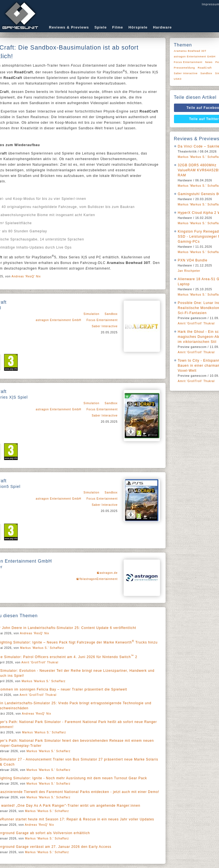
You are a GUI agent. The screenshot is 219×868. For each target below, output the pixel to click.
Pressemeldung (185, 68)
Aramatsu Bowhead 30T (190, 51)
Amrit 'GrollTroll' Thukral (40, 662)
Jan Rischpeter (189, 271)
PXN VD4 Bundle (193, 260)
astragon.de (109, 573)
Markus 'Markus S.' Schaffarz (42, 648)
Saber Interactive (105, 326)
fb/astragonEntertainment (98, 579)
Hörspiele (138, 27)
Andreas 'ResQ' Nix (26, 276)
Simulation (92, 314)
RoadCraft (205, 68)
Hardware (162, 27)
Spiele (100, 27)
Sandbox (111, 314)
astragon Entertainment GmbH (59, 320)
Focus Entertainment (102, 320)
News (209, 62)
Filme (118, 27)
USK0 (178, 79)
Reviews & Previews (69, 27)
